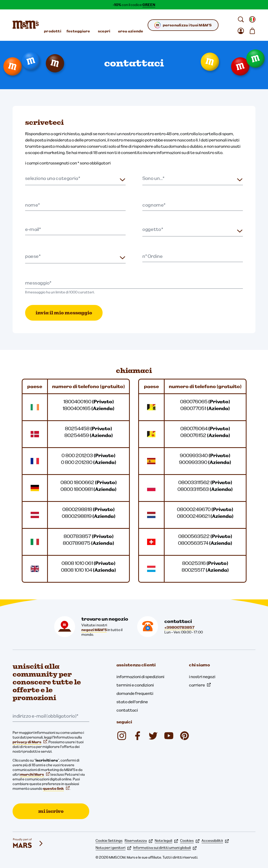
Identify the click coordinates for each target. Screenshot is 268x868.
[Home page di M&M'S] (26, 25)
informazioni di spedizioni (140, 677)
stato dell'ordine (132, 702)
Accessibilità (215, 841)
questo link (56, 788)
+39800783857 (179, 627)
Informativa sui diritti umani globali (165, 848)
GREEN (149, 5)
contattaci (127, 710)
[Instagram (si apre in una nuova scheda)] (122, 736)
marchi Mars (35, 774)
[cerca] (241, 19)
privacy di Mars (30, 742)
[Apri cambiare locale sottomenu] (252, 19)
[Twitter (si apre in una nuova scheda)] (153, 736)
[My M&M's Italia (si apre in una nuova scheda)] (185, 736)
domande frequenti (135, 693)
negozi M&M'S (94, 630)
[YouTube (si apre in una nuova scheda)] (169, 736)
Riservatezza (139, 841)
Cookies (190, 841)
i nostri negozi (202, 677)
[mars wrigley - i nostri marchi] (28, 843)
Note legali (166, 841)
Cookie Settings (109, 841)
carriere (200, 685)
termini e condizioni (135, 685)
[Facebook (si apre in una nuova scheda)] (137, 736)
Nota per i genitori (113, 848)
